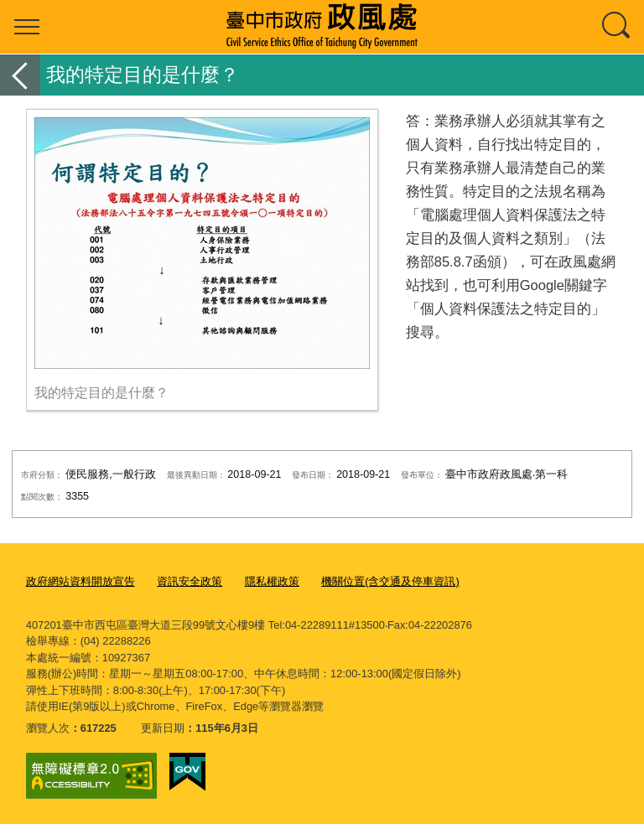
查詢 (617, 27)
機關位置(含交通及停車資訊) (390, 581)
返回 (20, 75)
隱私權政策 (272, 581)
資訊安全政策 (190, 581)
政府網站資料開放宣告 (80, 581)
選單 (27, 27)
